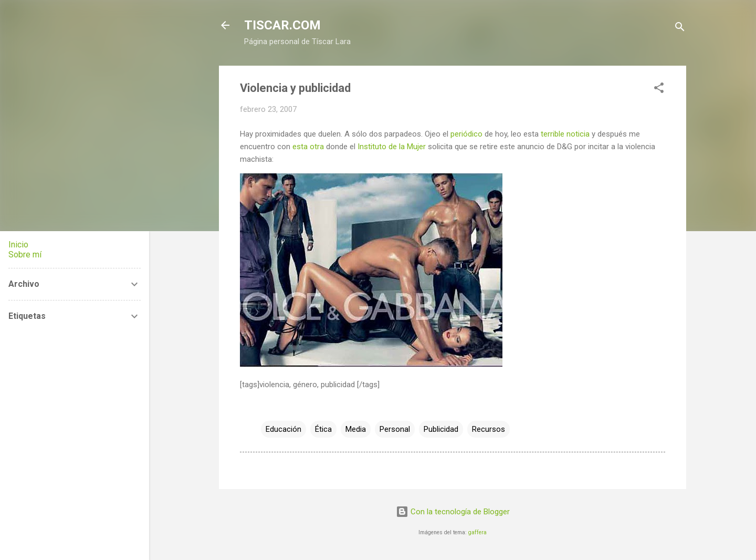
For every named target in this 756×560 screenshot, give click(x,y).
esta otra (308, 147)
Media (356, 429)
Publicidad (441, 429)
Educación (283, 429)
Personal (395, 429)
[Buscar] (680, 29)
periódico (466, 134)
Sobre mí (25, 255)
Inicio (18, 245)
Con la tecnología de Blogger (453, 512)
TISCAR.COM (282, 25)
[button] (659, 90)
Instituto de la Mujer (392, 147)
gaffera (477, 532)
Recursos (489, 429)
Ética (323, 429)
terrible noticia (565, 134)
